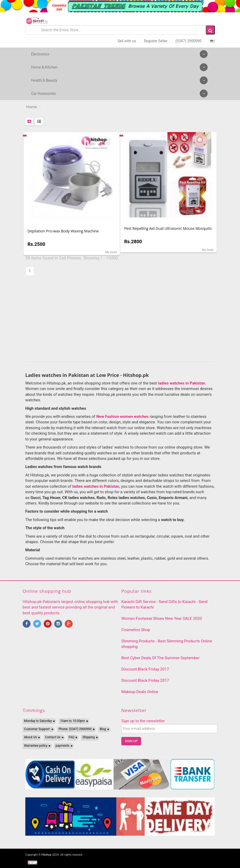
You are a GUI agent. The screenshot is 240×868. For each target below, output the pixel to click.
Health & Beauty (119, 80)
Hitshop (46, 855)
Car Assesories (119, 93)
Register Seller (156, 41)
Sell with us (127, 41)
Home (32, 107)
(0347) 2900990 (188, 41)
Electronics (119, 54)
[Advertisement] (120, 320)
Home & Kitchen (119, 67)
